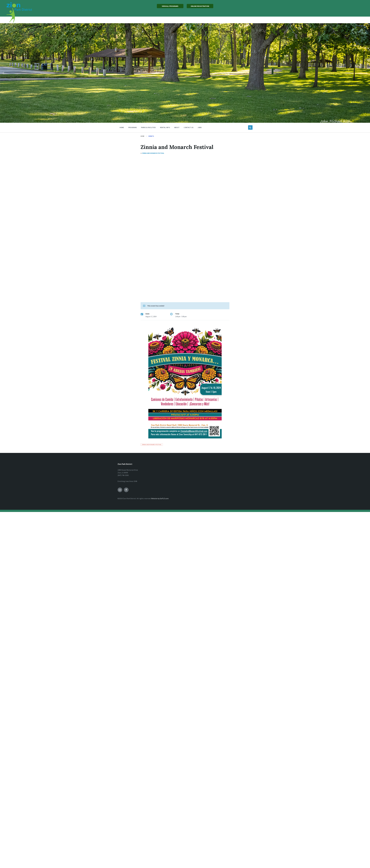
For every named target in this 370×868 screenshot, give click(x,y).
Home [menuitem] (122, 127)
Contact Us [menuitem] (189, 127)
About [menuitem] (177, 127)
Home (143, 136)
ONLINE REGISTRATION (200, 6)
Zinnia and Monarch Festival (153, 153)
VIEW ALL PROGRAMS (170, 6)
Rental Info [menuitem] (165, 127)
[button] (3, 73)
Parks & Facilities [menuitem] (148, 127)
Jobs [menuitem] (200, 127)
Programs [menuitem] (133, 127)
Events (151, 136)
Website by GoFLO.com (160, 498)
